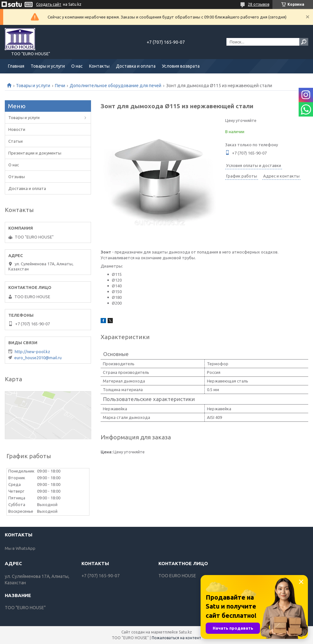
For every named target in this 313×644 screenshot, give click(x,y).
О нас (77, 66)
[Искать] (304, 42)
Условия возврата (181, 66)
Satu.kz (185, 632)
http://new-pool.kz (32, 352)
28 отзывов (259, 4)
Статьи (15, 141)
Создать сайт (49, 4)
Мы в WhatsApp (20, 548)
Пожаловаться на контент (176, 638)
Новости (17, 129)
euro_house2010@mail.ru (38, 358)
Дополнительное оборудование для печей (115, 86)
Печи (60, 86)
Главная (16, 66)
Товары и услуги (48, 66)
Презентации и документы (35, 153)
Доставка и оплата (136, 66)
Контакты (99, 66)
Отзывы (17, 177)
